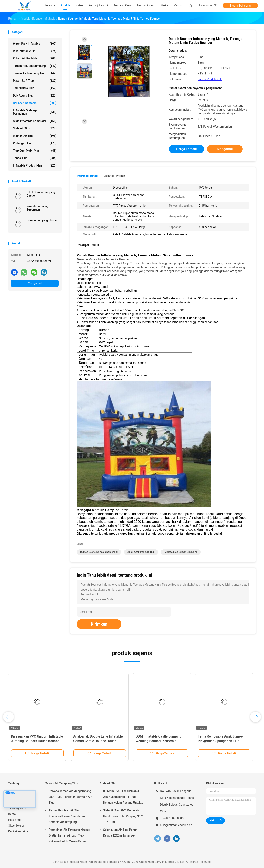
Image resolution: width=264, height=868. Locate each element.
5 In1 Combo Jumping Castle (41, 194)
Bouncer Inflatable (35, 103)
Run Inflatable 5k (35, 51)
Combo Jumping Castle (42, 220)
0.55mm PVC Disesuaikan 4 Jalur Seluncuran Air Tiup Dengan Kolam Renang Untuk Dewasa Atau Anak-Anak (122, 797)
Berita (12, 814)
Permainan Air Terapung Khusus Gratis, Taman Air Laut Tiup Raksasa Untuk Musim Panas (69, 835)
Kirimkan (99, 624)
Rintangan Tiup (35, 143)
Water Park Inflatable (35, 44)
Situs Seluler (16, 826)
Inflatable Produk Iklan (35, 165)
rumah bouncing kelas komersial (99, 552)
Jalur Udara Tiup (35, 88)
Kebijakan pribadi (19, 831)
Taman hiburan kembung (35, 66)
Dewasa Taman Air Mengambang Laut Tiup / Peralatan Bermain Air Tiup (70, 797)
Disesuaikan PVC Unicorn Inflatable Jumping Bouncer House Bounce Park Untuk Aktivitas (37, 741)
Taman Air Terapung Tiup (35, 73)
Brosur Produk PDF (210, 79)
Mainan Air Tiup (35, 136)
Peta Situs (15, 820)
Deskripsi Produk (114, 176)
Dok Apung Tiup (35, 96)
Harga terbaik (186, 149)
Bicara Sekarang (240, 6)
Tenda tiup (35, 158)
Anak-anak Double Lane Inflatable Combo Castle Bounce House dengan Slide (98, 741)
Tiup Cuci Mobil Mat (35, 151)
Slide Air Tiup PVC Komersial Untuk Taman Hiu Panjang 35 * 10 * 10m (123, 816)
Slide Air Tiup (35, 128)
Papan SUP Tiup (35, 81)
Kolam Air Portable (35, 58)
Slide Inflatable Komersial (35, 121)
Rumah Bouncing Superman (38, 208)
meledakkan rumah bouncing (181, 552)
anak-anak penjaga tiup (141, 552)
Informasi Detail (87, 176)
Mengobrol (35, 283)
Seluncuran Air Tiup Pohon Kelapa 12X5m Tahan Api (120, 833)
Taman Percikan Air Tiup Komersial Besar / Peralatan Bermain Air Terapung (67, 816)
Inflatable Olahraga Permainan (35, 112)
